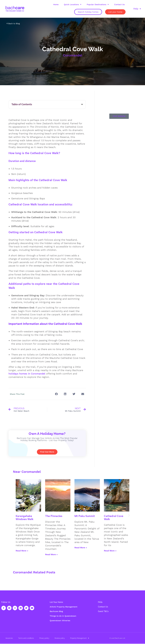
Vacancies (9, 638)
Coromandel (73, 55)
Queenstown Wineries (60, 621)
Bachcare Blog (56, 611)
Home (56, 4)
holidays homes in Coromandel (27, 374)
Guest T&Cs (103, 611)
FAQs (100, 602)
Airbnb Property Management (64, 607)
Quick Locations (73, 4)
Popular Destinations (98, 4)
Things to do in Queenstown (63, 616)
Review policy (60, 638)
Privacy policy (44, 638)
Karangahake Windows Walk (25, 517)
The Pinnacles (54, 516)
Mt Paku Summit (85, 516)
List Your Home (56, 602)
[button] (82, 104)
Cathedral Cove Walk (114, 517)
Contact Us (119, 4)
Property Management (80, 638)
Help (137, 9)
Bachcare (119, 638)
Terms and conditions (26, 638)
